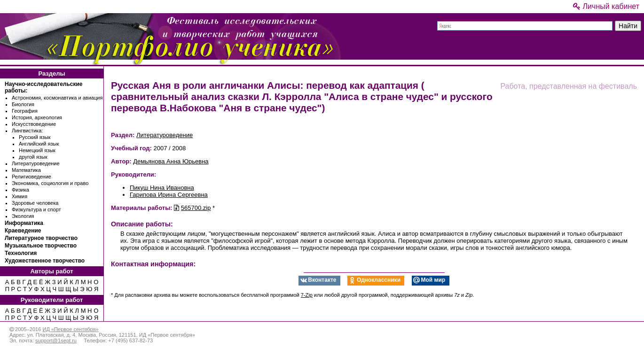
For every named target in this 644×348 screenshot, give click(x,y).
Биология (23, 104)
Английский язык (39, 144)
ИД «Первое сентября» (70, 329)
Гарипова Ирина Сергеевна (169, 195)
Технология (21, 253)
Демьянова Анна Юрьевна (171, 161)
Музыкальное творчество (41, 246)
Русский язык (35, 137)
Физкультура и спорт (36, 209)
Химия (20, 196)
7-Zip (307, 295)
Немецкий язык (37, 150)
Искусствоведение (34, 124)
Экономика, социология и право (50, 183)
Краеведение (23, 231)
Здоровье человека (35, 203)
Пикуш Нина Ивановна (162, 188)
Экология (23, 216)
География (25, 111)
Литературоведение (36, 163)
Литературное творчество (41, 238)
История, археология (37, 117)
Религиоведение (31, 177)
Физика (20, 190)
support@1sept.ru (56, 340)
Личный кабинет (606, 6)
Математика (26, 170)
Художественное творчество (45, 261)
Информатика (24, 223)
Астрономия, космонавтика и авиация (57, 98)
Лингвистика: (27, 131)
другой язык (33, 157)
